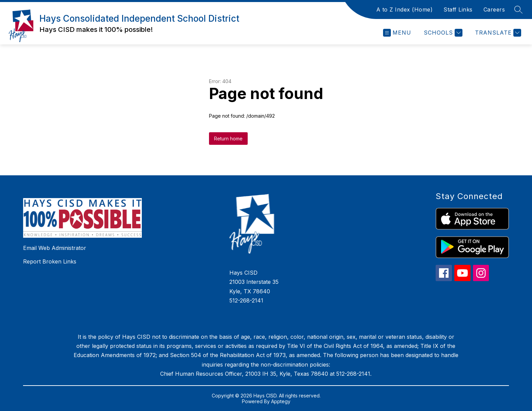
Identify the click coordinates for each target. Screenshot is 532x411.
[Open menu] (397, 33)
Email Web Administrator (55, 248)
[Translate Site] (497, 33)
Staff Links (458, 9)
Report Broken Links (50, 261)
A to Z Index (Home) (405, 9)
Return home (228, 139)
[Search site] (518, 9)
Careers (494, 9)
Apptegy (281, 401)
